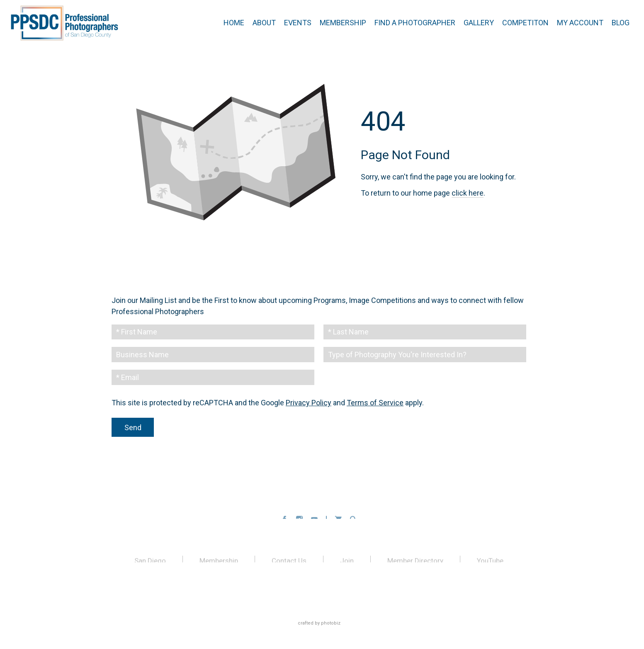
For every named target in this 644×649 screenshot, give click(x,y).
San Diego (150, 562)
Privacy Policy (309, 403)
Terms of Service (375, 403)
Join (347, 562)
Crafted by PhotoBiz (319, 623)
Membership (219, 562)
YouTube (490, 562)
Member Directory (415, 562)
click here (468, 193)
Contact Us (289, 562)
